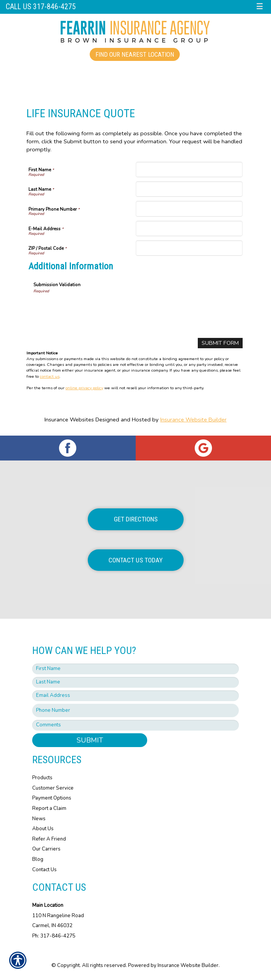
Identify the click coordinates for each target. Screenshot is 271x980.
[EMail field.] (135, 696)
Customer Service (53, 788)
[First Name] (189, 170)
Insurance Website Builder (193, 420)
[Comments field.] (135, 725)
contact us (50, 376)
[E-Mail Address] (189, 229)
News (39, 819)
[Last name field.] (135, 682)
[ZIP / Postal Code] (189, 248)
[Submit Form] (220, 343)
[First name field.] (135, 669)
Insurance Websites (69, 420)
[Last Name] (189, 189)
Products (42, 778)
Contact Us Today (135, 560)
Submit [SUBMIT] (90, 740)
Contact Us (44, 870)
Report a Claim (49, 808)
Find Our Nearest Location (135, 54)
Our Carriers (46, 849)
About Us (43, 829)
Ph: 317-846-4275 (54, 936)
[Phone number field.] (135, 710)
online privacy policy (84, 388)
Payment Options (52, 798)
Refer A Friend (49, 839)
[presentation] (92, 309)
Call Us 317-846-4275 (41, 7)
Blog (38, 859)
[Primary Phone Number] (189, 209)
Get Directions (136, 519)
